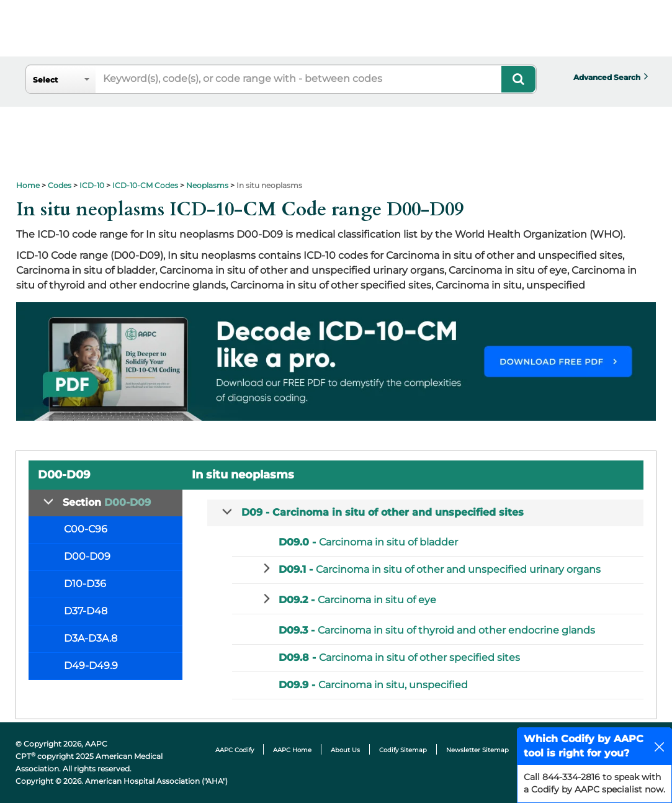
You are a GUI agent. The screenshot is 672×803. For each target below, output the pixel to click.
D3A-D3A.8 (91, 638)
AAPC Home (292, 750)
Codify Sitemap (403, 750)
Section (107, 502)
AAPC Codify (235, 750)
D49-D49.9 (91, 666)
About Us (345, 750)
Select (45, 80)
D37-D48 (86, 611)
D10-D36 (85, 584)
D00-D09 (87, 556)
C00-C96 (86, 529)
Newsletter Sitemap (477, 750)
